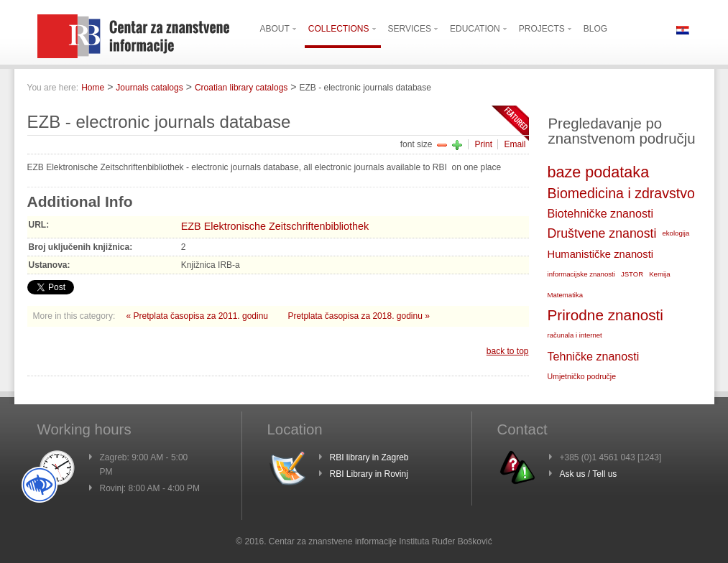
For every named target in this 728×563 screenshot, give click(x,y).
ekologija (676, 233)
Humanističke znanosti (601, 254)
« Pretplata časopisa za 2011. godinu (199, 316)
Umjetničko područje (582, 376)
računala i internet (575, 335)
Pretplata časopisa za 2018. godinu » (358, 316)
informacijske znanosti (581, 274)
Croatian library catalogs (241, 88)
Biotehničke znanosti (600, 213)
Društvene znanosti (602, 233)
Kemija (659, 274)
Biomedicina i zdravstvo (621, 193)
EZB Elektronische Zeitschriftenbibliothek (275, 226)
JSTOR (632, 274)
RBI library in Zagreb (369, 457)
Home (93, 88)
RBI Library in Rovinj (369, 474)
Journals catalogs (149, 88)
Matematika (566, 295)
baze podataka (599, 172)
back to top (508, 351)
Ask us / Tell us (589, 474)
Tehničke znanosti (594, 356)
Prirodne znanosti (605, 315)
